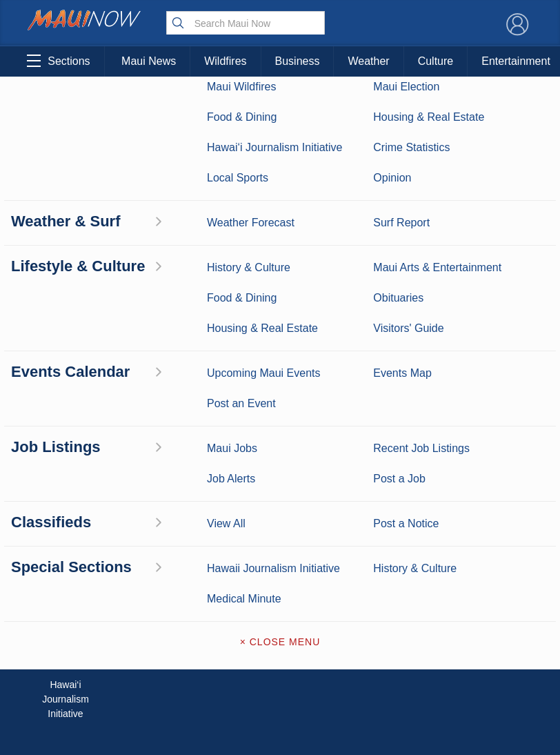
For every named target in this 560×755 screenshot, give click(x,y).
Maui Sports (136, 520)
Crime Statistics (66, 548)
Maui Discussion (66, 584)
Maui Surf (66, 520)
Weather (368, 61)
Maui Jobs (66, 649)
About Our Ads (493, 581)
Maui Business (136, 477)
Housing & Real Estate (66, 620)
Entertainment (136, 498)
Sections (58, 61)
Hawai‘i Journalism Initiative (66, 699)
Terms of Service (280, 625)
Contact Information (280, 509)
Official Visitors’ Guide (136, 656)
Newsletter (280, 596)
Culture (436, 61)
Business (298, 61)
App (280, 567)
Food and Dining (136, 584)
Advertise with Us (280, 538)
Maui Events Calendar (136, 620)
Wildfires (225, 61)
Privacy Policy (424, 581)
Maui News (149, 61)
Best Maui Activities (136, 548)
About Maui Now (280, 480)
